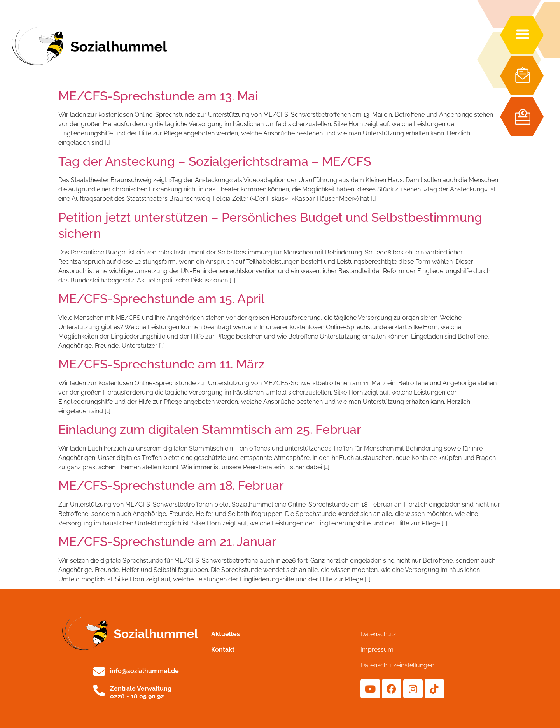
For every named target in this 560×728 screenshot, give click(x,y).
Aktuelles (226, 634)
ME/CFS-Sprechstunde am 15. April (161, 299)
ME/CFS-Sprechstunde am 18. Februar (171, 485)
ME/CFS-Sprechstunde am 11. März (162, 364)
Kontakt (223, 650)
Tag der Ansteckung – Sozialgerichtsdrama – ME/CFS (215, 161)
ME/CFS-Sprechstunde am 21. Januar (167, 541)
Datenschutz (378, 634)
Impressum (377, 650)
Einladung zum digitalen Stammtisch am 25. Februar (210, 429)
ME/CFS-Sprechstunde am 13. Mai (158, 96)
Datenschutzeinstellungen (397, 665)
